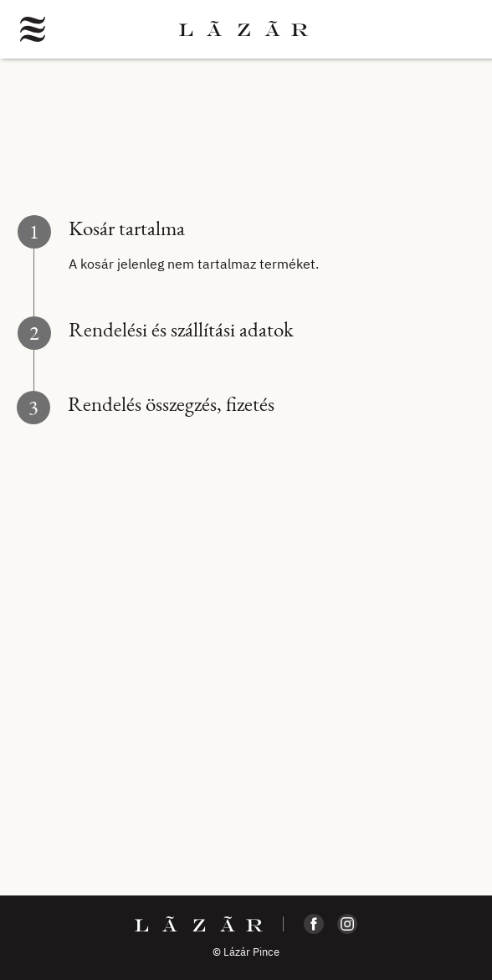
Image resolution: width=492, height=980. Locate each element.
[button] (33, 29)
